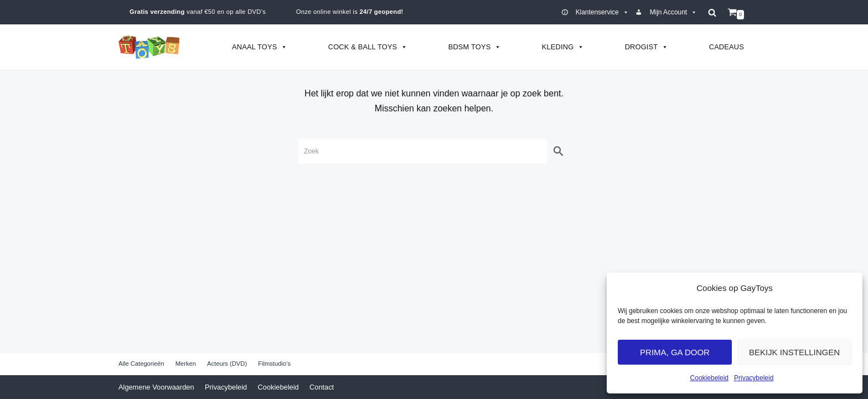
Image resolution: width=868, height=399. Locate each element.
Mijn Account (673, 12)
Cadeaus (727, 47)
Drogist (647, 47)
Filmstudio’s (274, 364)
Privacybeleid (754, 378)
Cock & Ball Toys (368, 47)
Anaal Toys (260, 47)
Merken (186, 364)
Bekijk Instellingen (794, 352)
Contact (322, 387)
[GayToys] (149, 47)
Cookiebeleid (709, 378)
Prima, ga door (675, 352)
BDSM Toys (475, 47)
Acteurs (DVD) (227, 364)
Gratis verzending (157, 12)
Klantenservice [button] (602, 12)
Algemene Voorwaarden (156, 387)
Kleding (563, 47)
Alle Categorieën (141, 364)
